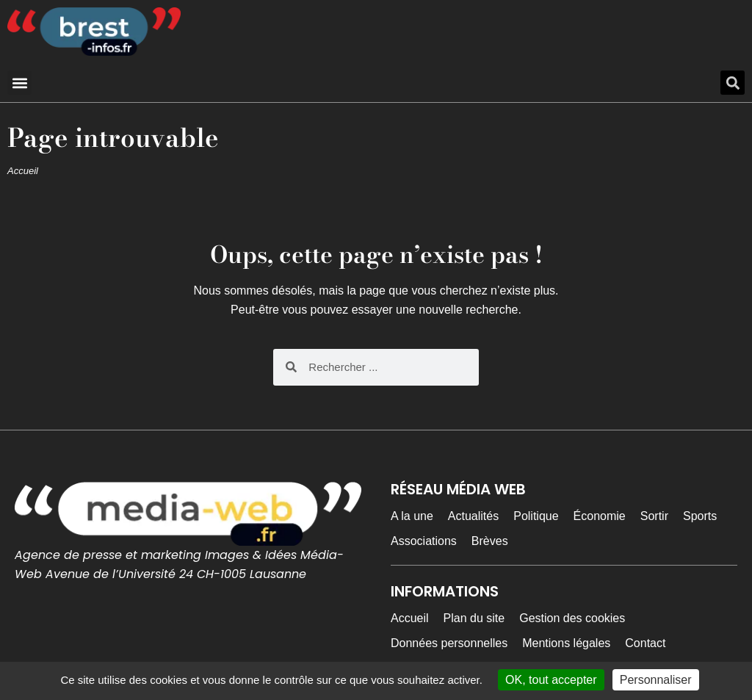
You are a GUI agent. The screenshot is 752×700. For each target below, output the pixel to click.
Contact (645, 643)
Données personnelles (449, 643)
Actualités (473, 516)
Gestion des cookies (572, 618)
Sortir (654, 516)
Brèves (490, 541)
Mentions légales (566, 643)
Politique (536, 516)
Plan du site (474, 618)
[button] (19, 83)
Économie (600, 516)
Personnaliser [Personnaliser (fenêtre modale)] (656, 680)
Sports (700, 516)
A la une (412, 516)
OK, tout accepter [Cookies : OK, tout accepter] (551, 680)
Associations (424, 541)
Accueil (23, 171)
